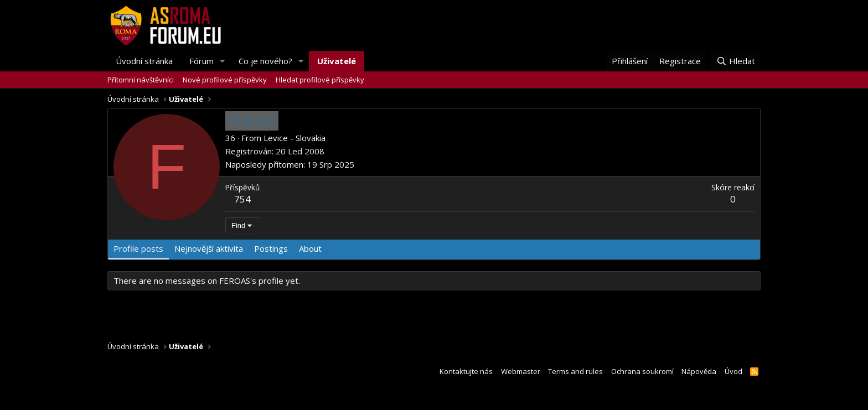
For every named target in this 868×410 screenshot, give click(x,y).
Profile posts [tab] (138, 248)
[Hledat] (736, 61)
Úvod (733, 371)
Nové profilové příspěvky (225, 80)
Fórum (201, 61)
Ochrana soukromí (642, 371)
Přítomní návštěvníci (141, 80)
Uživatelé (337, 61)
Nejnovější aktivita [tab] (209, 248)
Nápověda (699, 371)
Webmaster (521, 371)
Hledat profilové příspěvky (320, 80)
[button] (223, 61)
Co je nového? (265, 61)
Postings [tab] (271, 248)
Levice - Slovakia (294, 138)
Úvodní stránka (144, 61)
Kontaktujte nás (466, 371)
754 (242, 199)
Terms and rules (575, 371)
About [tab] (310, 248)
